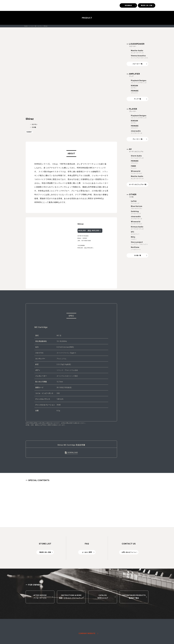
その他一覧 (138, 255)
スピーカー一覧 (138, 64)
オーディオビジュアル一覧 (138, 184)
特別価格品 (128, 5)
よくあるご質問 (87, 552)
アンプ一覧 (138, 99)
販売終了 (30, 132)
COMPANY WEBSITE (87, 633)
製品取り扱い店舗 (147, 5)
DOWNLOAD (73, 453)
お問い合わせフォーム (129, 552)
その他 (34, 127)
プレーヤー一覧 (138, 139)
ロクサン (35, 124)
